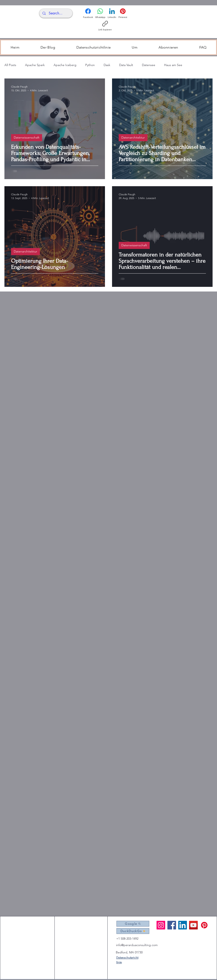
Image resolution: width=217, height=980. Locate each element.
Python (90, 65)
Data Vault (126, 65)
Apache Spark (35, 65)
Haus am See (173, 65)
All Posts (10, 65)
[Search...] (55, 13)
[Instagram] (161, 925)
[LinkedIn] (112, 14)
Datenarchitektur (133, 137)
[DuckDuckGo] (133, 931)
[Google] (133, 924)
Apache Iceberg (65, 65)
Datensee (149, 65)
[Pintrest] (204, 925)
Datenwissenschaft (27, 137)
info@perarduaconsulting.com (137, 945)
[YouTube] (193, 925)
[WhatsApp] (100, 14)
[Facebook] (88, 14)
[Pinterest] (123, 14)
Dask (107, 65)
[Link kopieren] (105, 26)
